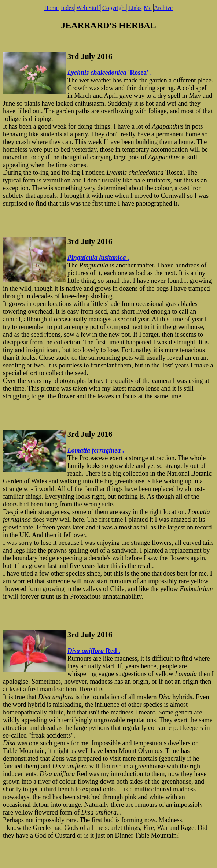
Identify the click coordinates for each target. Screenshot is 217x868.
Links (135, 8)
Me (148, 8)
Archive (163, 8)
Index (67, 8)
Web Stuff (88, 8)
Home (52, 8)
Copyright (114, 8)
